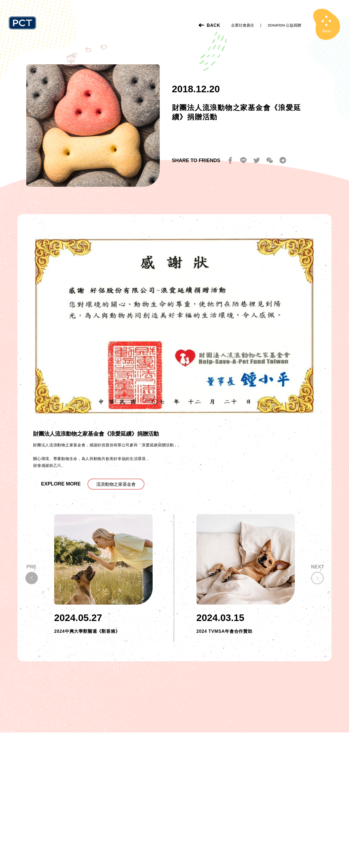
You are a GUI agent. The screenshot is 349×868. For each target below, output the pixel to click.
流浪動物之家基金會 (116, 484)
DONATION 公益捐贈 (284, 25)
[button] (317, 578)
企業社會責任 (243, 25)
